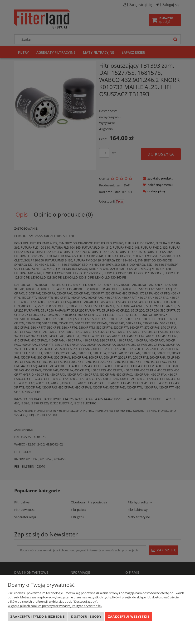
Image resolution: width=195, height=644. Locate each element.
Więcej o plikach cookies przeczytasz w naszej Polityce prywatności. (55, 606)
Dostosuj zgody (86, 616)
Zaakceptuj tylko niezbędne (38, 616)
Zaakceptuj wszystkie (129, 616)
